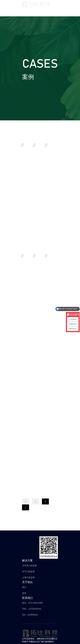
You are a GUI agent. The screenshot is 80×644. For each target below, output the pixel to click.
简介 (24, 587)
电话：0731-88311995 (32, 603)
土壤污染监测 (28, 577)
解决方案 (27, 560)
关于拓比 (27, 582)
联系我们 (27, 598)
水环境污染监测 (29, 566)
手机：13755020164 (32, 609)
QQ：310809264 (30, 615)
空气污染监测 (28, 571)
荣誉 (24, 593)
